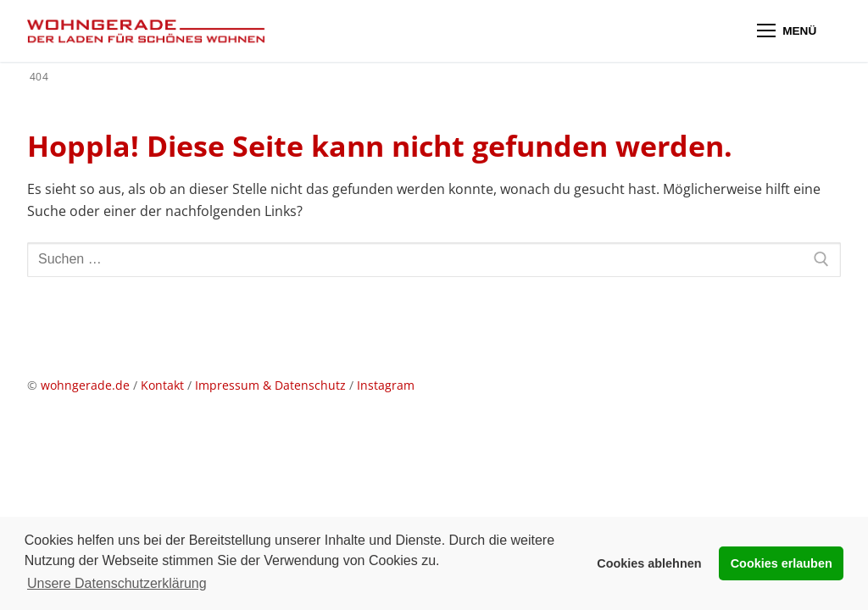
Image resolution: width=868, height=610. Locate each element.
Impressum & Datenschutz (272, 385)
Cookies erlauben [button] (782, 563)
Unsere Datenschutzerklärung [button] (117, 583)
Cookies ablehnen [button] (649, 563)
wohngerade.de (85, 385)
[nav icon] (787, 31)
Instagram (386, 385)
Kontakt (162, 385)
